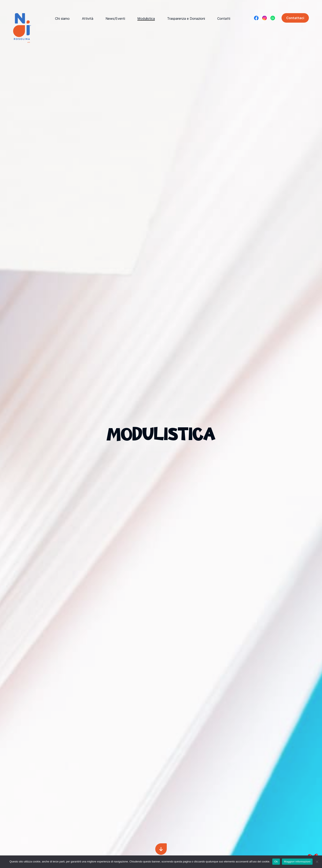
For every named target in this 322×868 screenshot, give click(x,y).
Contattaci (295, 18)
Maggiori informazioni (297, 862)
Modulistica (146, 19)
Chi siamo (62, 19)
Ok (276, 862)
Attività (88, 19)
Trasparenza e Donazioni (186, 19)
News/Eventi (115, 19)
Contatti (224, 19)
